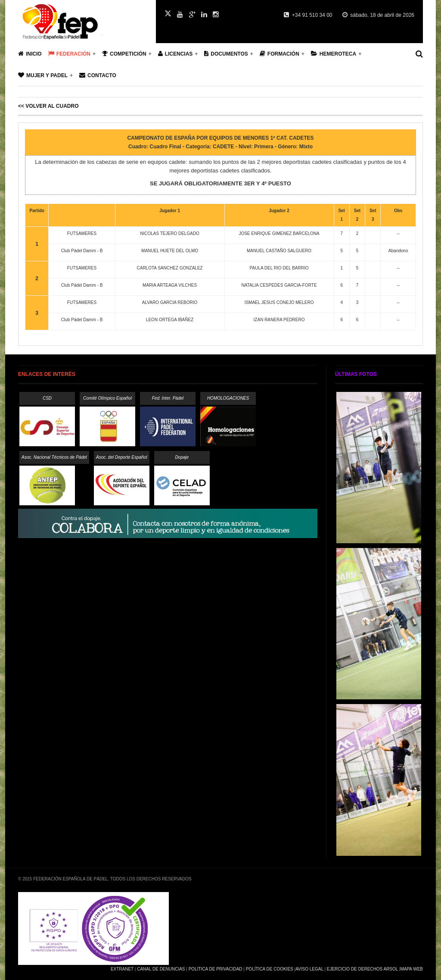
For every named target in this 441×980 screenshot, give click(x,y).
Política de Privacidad (216, 969)
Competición (124, 54)
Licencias (175, 54)
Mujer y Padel (43, 75)
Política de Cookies (270, 969)
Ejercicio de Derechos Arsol (362, 969)
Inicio (30, 54)
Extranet (122, 969)
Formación (280, 54)
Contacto (98, 75)
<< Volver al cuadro (48, 106)
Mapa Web (411, 969)
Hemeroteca (334, 54)
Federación (69, 54)
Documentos (226, 54)
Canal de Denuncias (161, 969)
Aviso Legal (309, 969)
